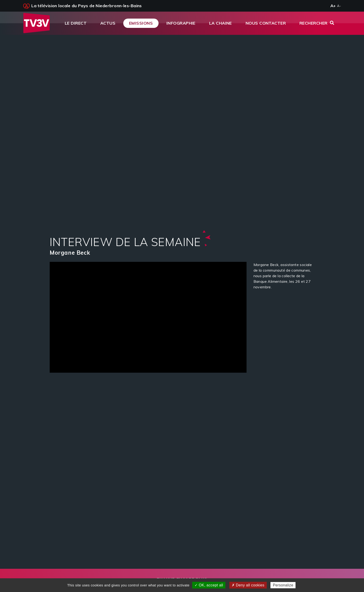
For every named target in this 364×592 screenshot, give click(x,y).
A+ (333, 6)
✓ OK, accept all (209, 585)
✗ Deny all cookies (248, 585)
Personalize (283, 585)
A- (339, 6)
